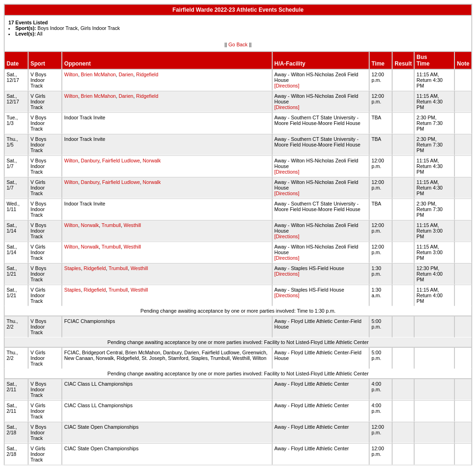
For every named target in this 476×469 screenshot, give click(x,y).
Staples (73, 268)
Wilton (71, 74)
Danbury (90, 161)
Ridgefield (147, 74)
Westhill (132, 225)
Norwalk (152, 161)
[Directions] (287, 86)
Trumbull (111, 225)
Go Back (238, 44)
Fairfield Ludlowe (121, 161)
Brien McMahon (99, 74)
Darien (126, 74)
